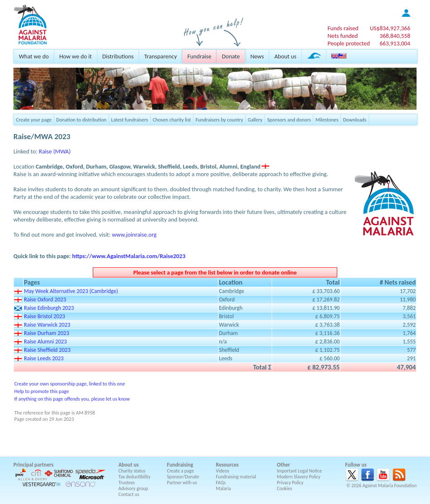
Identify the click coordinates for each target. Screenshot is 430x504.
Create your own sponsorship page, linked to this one (70, 384)
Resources (227, 465)
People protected (349, 43)
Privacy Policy (290, 483)
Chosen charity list (172, 120)
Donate (231, 56)
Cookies (284, 488)
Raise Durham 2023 (47, 333)
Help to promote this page (42, 391)
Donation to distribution (81, 120)
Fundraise (199, 56)
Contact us (129, 494)
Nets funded (343, 36)
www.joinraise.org (134, 235)
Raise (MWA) (55, 151)
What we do (34, 56)
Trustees (127, 483)
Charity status (132, 471)
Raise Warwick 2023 (47, 325)
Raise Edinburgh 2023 (49, 308)
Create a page (181, 471)
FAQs (221, 483)
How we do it (75, 56)
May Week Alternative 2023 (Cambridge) (71, 291)
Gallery (255, 120)
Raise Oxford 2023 (45, 299)
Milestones (327, 120)
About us (285, 56)
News (257, 56)
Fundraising (180, 465)
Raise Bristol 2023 (45, 316)
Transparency (160, 56)
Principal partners (33, 465)
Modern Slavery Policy (299, 477)
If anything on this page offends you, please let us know (72, 399)
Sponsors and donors (289, 120)
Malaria (223, 488)
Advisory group (133, 488)
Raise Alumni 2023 (45, 342)
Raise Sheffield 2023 (47, 350)
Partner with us (182, 483)
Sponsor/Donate (183, 477)
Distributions (118, 56)
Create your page (34, 120)
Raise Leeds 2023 (44, 358)
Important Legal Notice (299, 471)
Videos (223, 471)
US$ (390, 28)
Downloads (355, 120)
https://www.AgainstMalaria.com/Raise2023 (129, 256)
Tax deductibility (134, 477)
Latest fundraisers (130, 120)
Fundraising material (236, 477)
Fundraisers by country (219, 120)
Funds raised (343, 28)
